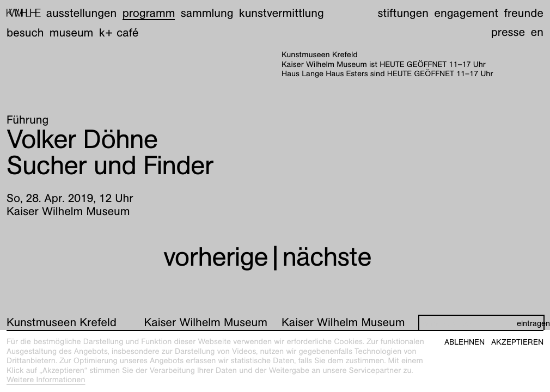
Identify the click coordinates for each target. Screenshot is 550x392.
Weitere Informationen (46, 380)
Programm (149, 13)
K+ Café (119, 32)
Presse (508, 32)
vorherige (216, 257)
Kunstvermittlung (282, 13)
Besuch (25, 32)
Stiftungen (403, 13)
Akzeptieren (517, 342)
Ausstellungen (81, 13)
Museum (72, 32)
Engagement (466, 13)
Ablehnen (465, 342)
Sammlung (207, 13)
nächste (327, 257)
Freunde (524, 13)
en (537, 32)
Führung (28, 120)
